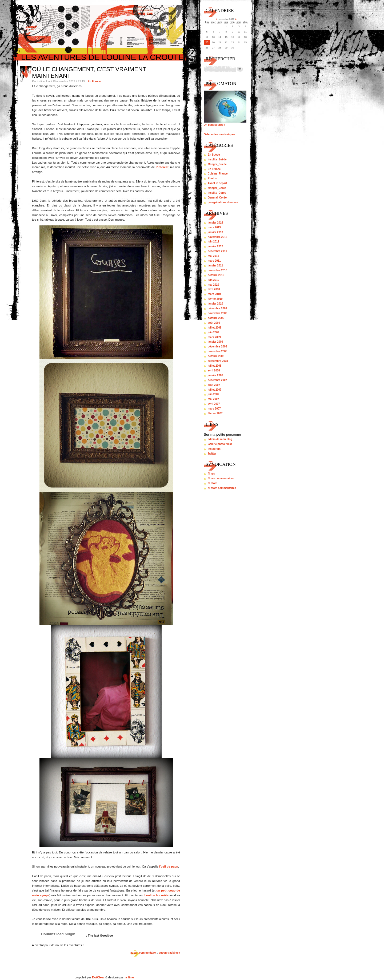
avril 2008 (214, 370)
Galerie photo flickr (220, 444)
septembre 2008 (218, 361)
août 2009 (214, 323)
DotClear (98, 977)
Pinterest (162, 167)
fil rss (211, 474)
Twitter (212, 454)
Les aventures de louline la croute (102, 57)
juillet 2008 (215, 366)
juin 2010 (213, 280)
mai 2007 (213, 399)
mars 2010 (214, 294)
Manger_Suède (217, 164)
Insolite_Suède (217, 159)
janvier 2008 (215, 375)
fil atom (213, 483)
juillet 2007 (215, 390)
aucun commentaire (143, 953)
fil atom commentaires (222, 488)
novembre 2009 (217, 313)
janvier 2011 (215, 266)
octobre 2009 (216, 318)
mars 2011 (214, 261)
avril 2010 (214, 289)
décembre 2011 (217, 251)
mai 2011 (213, 256)
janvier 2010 (215, 304)
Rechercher (220, 59)
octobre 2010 (216, 275)
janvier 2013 (215, 232)
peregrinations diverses (223, 202)
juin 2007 (213, 394)
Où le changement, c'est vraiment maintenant (89, 72)
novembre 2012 (217, 237)
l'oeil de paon (169, 866)
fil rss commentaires (221, 478)
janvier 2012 (215, 246)
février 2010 (215, 299)
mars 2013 (214, 227)
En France (94, 81)
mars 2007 (214, 409)
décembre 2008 (217, 347)
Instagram (214, 449)
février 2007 (215, 413)
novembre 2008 (217, 351)
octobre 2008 (216, 356)
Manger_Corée (217, 188)
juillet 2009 (215, 328)
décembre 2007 (217, 380)
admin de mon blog (220, 439)
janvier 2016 (215, 223)
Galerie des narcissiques (219, 134)
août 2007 (214, 385)
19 (207, 42)
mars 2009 (214, 337)
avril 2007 (214, 404)
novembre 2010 (217, 270)
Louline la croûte (156, 895)
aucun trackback (169, 953)
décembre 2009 (217, 308)
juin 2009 (213, 332)
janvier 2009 (215, 342)
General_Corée (217, 198)
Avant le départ (217, 183)
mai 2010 (213, 285)
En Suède (214, 155)
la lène (129, 977)
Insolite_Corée (217, 193)
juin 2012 (213, 242)
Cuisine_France (218, 174)
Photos (212, 178)
